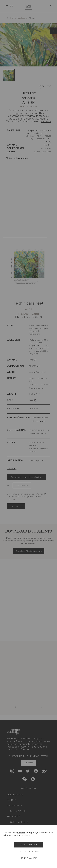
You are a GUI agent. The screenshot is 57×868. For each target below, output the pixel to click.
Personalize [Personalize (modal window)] (29, 858)
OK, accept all (29, 845)
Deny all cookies (28, 852)
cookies (21, 833)
